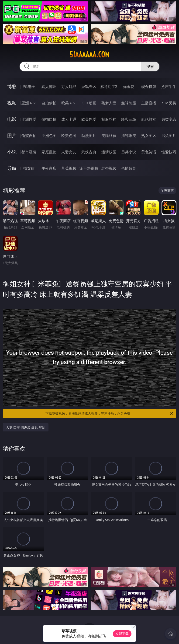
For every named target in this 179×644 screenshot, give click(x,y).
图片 (12, 135)
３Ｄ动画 (89, 103)
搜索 (150, 66)
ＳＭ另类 (169, 103)
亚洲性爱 (29, 119)
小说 (12, 152)
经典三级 (129, 119)
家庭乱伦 (49, 152)
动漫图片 (89, 136)
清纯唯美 (129, 136)
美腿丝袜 (109, 136)
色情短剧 (129, 168)
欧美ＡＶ (69, 103)
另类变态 (169, 119)
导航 (12, 168)
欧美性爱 (89, 119)
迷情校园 (109, 152)
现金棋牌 (149, 87)
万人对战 (69, 87)
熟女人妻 (109, 103)
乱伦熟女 (149, 119)
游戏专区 (89, 87)
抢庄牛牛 (169, 87)
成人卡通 (69, 119)
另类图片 (169, 136)
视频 (12, 103)
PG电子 (29, 87)
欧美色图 (69, 136)
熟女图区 (149, 136)
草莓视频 (69, 168)
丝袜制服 (129, 103)
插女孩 (29, 168)
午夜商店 (49, 168)
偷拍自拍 (49, 119)
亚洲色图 (49, 136)
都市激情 (29, 152)
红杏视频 (109, 168)
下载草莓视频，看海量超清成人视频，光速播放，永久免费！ (110, 413)
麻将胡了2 (109, 87)
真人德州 (49, 87)
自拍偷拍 (49, 103)
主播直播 (149, 103)
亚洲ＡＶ (29, 103)
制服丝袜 (109, 119)
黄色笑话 (149, 152)
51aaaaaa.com (89, 55)
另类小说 (129, 152)
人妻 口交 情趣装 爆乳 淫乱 (26, 427)
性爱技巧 (169, 152)
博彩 (12, 86)
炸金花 (129, 87)
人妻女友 (69, 152)
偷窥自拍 (29, 136)
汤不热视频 (89, 168)
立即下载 (122, 634)
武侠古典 (89, 152)
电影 (12, 119)
